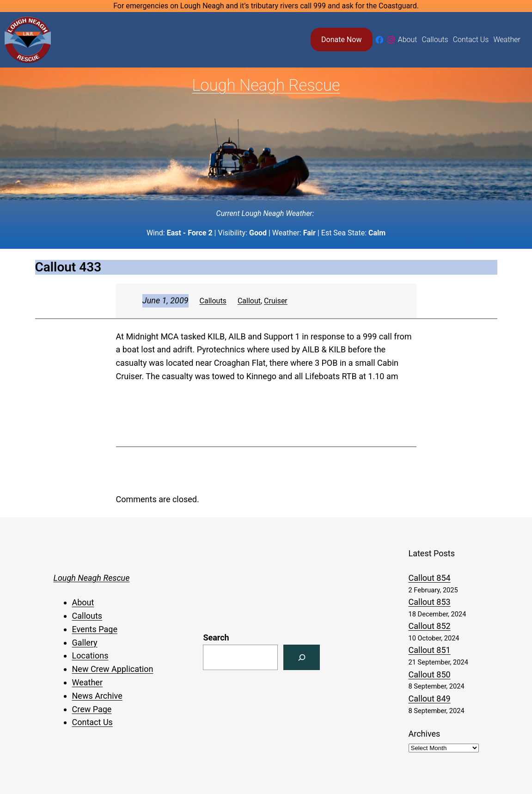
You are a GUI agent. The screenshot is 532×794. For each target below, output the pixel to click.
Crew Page (92, 709)
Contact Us (92, 722)
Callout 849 (430, 699)
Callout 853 (430, 602)
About (83, 602)
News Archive (97, 696)
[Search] (302, 657)
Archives (425, 734)
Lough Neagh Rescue (266, 85)
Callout (249, 301)
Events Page (95, 629)
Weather (87, 682)
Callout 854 (430, 578)
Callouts (213, 301)
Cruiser (276, 301)
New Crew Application (113, 669)
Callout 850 (430, 674)
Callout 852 (430, 626)
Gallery (85, 643)
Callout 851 (430, 650)
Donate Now (341, 40)
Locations (90, 656)
